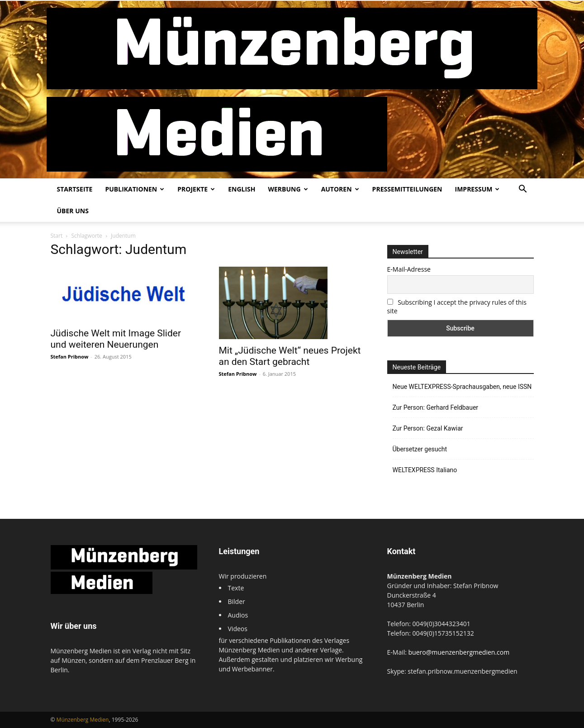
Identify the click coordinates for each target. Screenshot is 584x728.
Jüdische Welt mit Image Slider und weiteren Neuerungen (116, 339)
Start (57, 236)
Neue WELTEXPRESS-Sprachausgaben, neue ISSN (462, 387)
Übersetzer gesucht (420, 449)
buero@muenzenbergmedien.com (459, 652)
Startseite (75, 189)
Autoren (340, 189)
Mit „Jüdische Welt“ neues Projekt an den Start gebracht (290, 356)
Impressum (477, 189)
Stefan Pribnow (70, 357)
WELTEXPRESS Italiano (425, 470)
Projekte (196, 189)
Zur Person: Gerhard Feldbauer (436, 407)
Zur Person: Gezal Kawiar (428, 428)
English (242, 189)
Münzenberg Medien (83, 720)
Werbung (288, 189)
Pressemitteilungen (407, 189)
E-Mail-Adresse (409, 269)
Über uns (73, 211)
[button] (523, 190)
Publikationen (135, 189)
